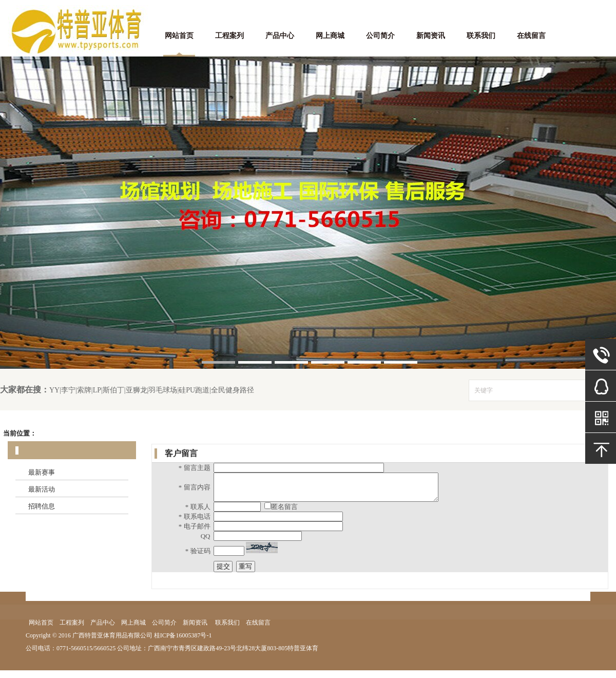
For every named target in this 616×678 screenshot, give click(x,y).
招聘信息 (42, 506)
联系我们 (481, 36)
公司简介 (380, 36)
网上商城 (330, 36)
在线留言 (531, 36)
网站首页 (179, 36)
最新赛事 (42, 472)
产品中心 (280, 36)
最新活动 (42, 489)
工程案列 (229, 36)
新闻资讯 (431, 36)
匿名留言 (284, 514)
